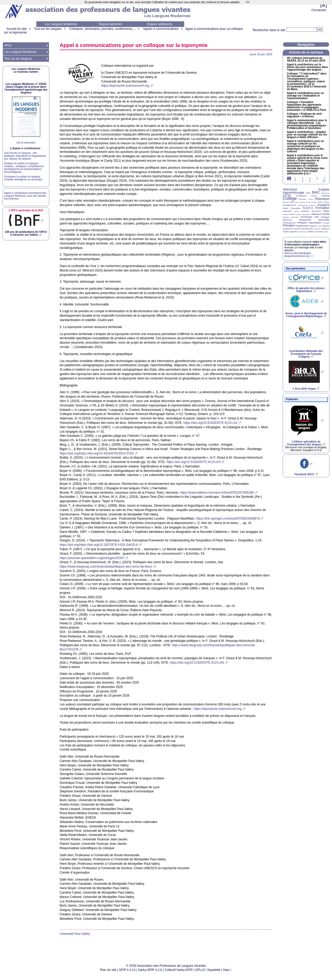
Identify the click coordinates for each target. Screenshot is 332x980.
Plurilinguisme (289, 223)
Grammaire (287, 211)
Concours (302, 199)
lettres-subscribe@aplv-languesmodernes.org (298, 255)
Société (286, 232)
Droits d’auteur (300, 202)
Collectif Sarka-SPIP (179, 970)
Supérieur (294, 232)
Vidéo (326, 232)
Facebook (304, 474)
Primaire (289, 226)
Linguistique (306, 214)
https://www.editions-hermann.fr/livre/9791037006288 (217, 493)
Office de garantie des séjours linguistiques (306, 290)
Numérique (306, 217)
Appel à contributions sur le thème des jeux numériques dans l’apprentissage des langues (307, 67)
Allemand (290, 189)
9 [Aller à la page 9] (310, 181)
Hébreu (296, 211)
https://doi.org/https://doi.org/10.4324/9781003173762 (97, 453)
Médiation (286, 217)
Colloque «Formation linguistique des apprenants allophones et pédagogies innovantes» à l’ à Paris (306, 106)
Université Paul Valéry (75, 934)
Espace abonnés (110, 24)
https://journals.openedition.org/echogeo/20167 (92, 558)
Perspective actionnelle (314, 220)
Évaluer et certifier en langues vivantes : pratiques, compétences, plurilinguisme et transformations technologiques (24, 168)
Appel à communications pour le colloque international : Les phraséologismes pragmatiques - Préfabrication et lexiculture (307, 124)
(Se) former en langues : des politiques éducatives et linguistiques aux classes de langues (25, 156)
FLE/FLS (308, 208)
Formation (322, 208)
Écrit (320, 202)
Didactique (322, 199)
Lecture (292, 214)
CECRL (287, 196)
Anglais (324, 189)
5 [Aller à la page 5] (317, 179)
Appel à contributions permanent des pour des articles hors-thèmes (25, 196)
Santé (320, 226)
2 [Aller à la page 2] (295, 179)
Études (286, 208)
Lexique (298, 214)
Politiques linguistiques (309, 223)
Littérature (316, 214)
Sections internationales (304, 229)
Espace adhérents (160, 24)
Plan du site (108, 970)
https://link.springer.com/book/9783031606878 (228, 519)
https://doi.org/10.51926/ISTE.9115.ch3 (194, 462)
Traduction (319, 232)
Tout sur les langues (48, 29)
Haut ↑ (228, 970)
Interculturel (316, 211)
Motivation (295, 217)
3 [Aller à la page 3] (302, 179)
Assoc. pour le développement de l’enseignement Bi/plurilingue (306, 315)
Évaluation (296, 208)
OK (247, 2)
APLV (8, 45)
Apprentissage (293, 192)
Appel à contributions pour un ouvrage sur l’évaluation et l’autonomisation (305, 96)
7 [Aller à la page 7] (295, 181)
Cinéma (325, 196)
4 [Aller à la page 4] (310, 179)
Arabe (308, 193)
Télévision (303, 232)
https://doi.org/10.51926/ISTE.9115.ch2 (210, 423)
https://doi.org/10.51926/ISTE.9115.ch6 (197, 663)
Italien (326, 211)
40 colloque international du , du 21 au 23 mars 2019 (306, 59)
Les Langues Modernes (61, 24)
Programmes (302, 226)
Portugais (326, 223)
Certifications (301, 196)
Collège (290, 198)
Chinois (314, 196)
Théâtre (310, 232)
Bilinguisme (325, 193)
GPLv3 (200, 970)
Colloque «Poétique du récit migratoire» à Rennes (304, 115)
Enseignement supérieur (307, 205)
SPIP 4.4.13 (127, 970)
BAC (316, 192)
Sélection (317, 229)
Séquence (325, 229)
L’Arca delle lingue (304, 389)
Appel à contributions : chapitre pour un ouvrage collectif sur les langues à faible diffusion (307, 135)
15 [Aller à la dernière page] (324, 181)
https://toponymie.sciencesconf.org (125, 86)
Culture (310, 199)
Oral (317, 217)
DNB (292, 202)
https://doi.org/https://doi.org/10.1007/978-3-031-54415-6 (99, 545)
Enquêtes (326, 202)
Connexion (319, 10)
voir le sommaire (26, 143)
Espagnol (323, 205)
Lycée (326, 214)
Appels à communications (161, 29)
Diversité (286, 202)
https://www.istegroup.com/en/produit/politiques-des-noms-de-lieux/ (106, 567)
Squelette (214, 970)
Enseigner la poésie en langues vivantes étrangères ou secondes (23, 178)
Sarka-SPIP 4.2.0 (150, 970)
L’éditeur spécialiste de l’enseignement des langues (304, 443)
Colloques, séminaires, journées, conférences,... (102, 29)
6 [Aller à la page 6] (324, 179)
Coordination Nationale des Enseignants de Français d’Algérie (306, 354)
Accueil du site (16, 29)
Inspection (305, 211)
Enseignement (289, 205)
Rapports (313, 226)
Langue (285, 214)
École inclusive (312, 202)
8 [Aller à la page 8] (302, 181)
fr (324, 5)
